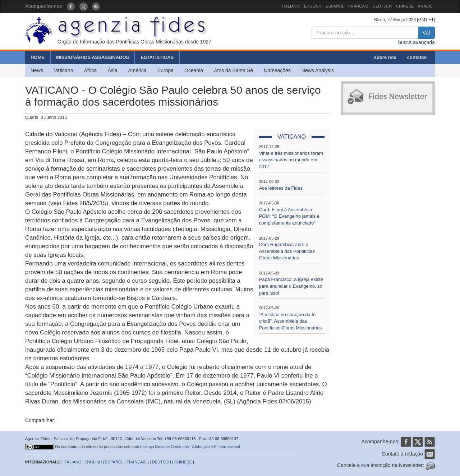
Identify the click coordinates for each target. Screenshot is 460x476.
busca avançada (417, 42)
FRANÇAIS (358, 6)
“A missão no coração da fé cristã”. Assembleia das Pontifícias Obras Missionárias (291, 321)
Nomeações (277, 70)
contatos (417, 57)
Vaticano (63, 70)
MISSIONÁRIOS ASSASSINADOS (93, 57)
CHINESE (405, 6)
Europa (165, 70)
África (90, 70)
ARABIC (425, 6)
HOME (38, 57)
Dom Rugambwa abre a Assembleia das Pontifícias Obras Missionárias (287, 251)
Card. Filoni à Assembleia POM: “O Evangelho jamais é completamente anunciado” (289, 216)
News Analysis (318, 70)
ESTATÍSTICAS (157, 57)
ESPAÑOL (335, 6)
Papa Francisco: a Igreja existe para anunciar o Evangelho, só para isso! (291, 286)
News (37, 70)
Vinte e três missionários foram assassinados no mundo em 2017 (291, 160)
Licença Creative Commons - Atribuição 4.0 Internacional (190, 447)
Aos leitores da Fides (281, 188)
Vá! (426, 33)
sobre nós (385, 57)
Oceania (194, 70)
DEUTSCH (382, 6)
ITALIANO (291, 6)
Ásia (112, 70)
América (137, 70)
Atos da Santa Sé (233, 70)
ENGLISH (313, 6)
